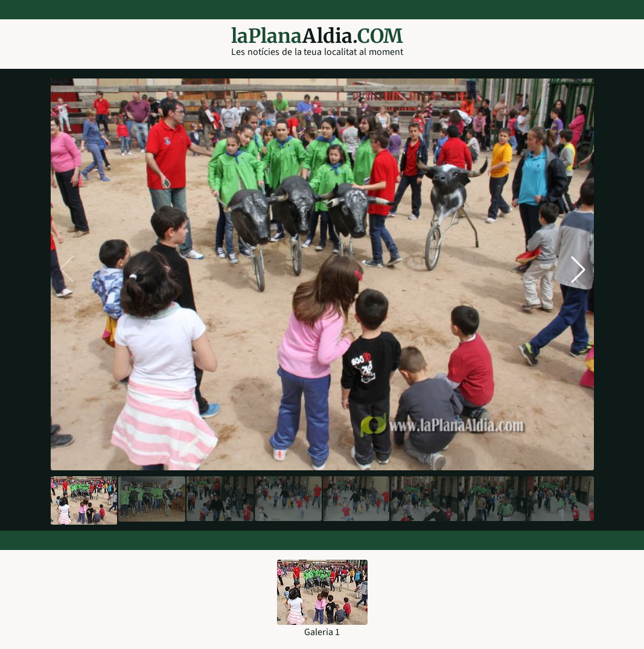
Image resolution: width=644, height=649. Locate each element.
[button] (578, 269)
